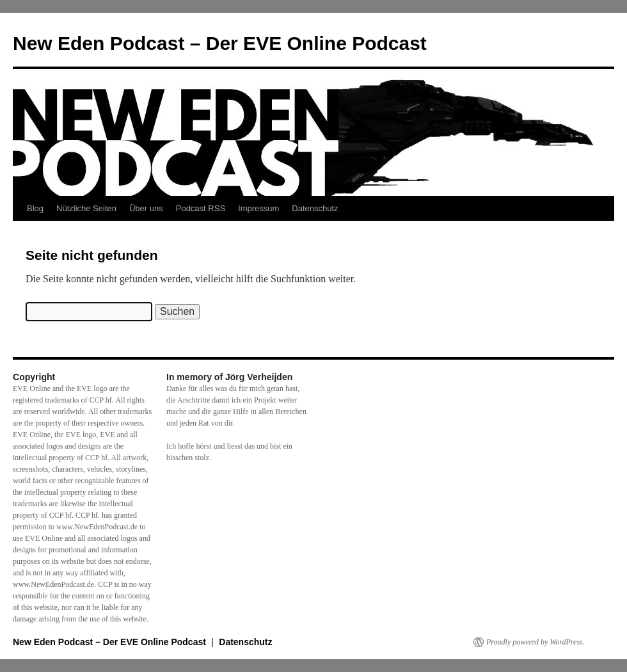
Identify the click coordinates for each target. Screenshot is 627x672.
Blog (35, 208)
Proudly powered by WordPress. (536, 642)
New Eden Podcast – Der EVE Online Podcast (220, 43)
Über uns (146, 208)
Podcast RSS (201, 208)
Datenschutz (315, 208)
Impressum (258, 208)
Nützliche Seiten (86, 208)
